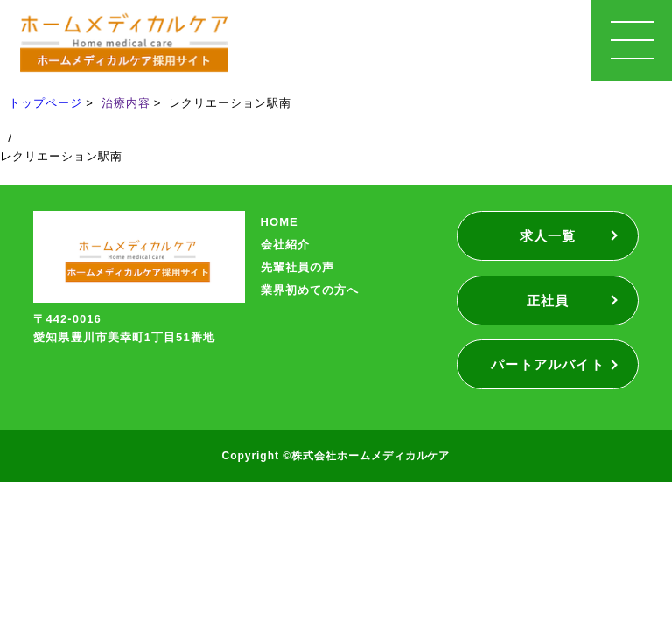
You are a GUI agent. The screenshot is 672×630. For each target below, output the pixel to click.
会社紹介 (285, 245)
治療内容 (126, 103)
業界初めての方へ (310, 290)
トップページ (45, 103)
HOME (280, 222)
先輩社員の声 (297, 267)
